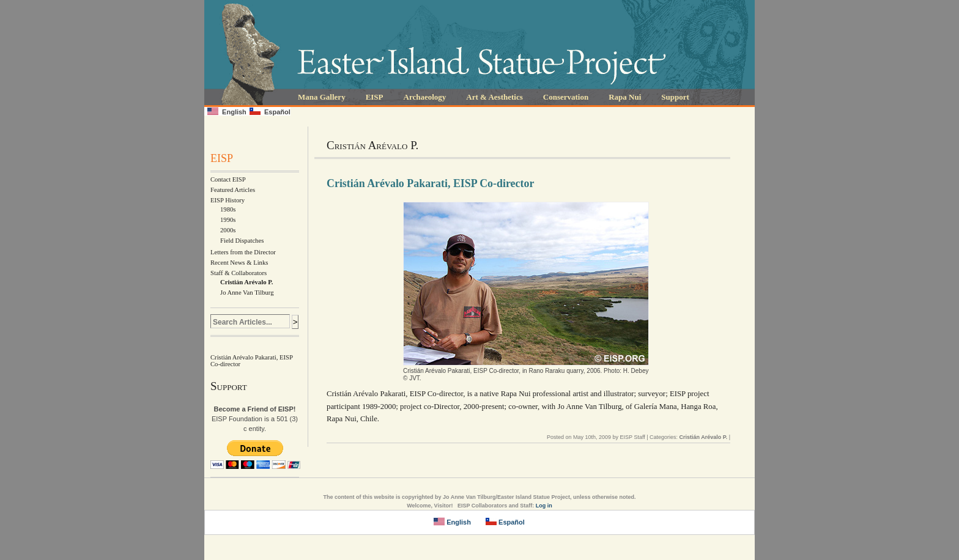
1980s (228, 209)
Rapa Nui (625, 97)
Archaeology (425, 97)
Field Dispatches (242, 241)
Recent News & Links (239, 263)
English (227, 112)
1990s (228, 220)
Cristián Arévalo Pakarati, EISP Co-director (430, 183)
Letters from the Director (243, 252)
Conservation (566, 97)
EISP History (228, 200)
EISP (375, 97)
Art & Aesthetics (494, 97)
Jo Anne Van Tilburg (247, 293)
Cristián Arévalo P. (246, 282)
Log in (544, 506)
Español (270, 112)
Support (675, 97)
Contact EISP (228, 179)
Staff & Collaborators (239, 273)
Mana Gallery (322, 97)
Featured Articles (233, 190)
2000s (228, 230)
